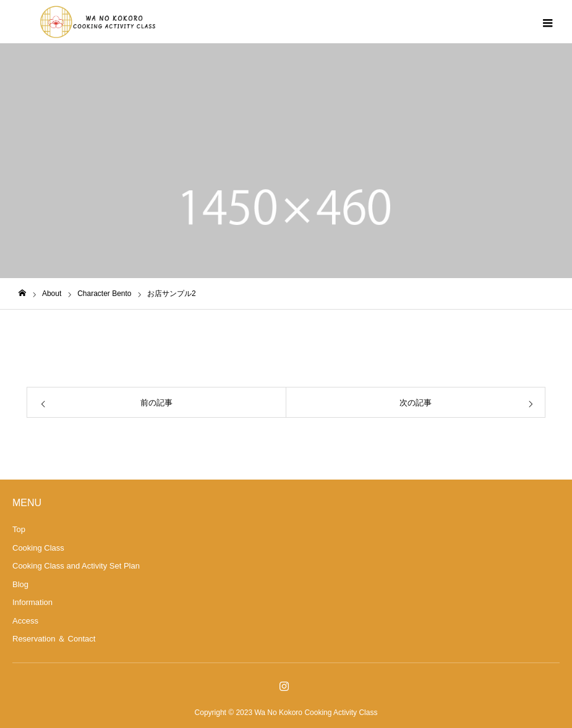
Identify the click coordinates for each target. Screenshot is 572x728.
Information (32, 602)
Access (25, 621)
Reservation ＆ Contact (54, 639)
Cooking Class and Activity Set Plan (76, 566)
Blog (20, 584)
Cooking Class (38, 548)
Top (19, 529)
